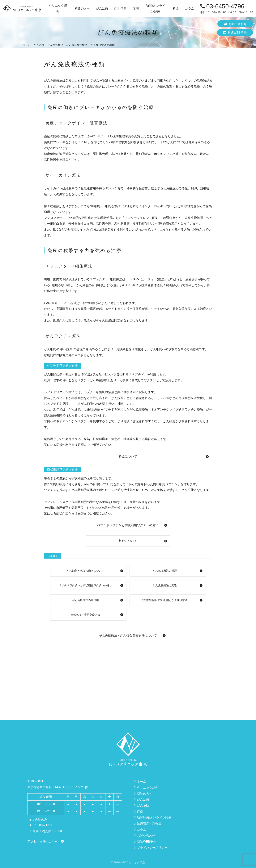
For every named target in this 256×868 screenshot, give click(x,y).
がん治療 (143, 800)
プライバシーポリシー (152, 848)
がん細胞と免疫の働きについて (85, 571)
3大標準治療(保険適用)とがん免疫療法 (165, 600)
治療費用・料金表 (149, 824)
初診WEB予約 (235, 32)
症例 (136, 9)
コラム (190, 9)
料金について (128, 456)
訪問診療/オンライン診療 (154, 818)
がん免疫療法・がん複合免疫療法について (128, 635)
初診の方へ (82, 9)
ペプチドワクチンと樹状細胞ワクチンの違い (128, 525)
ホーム (142, 782)
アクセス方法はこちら (43, 841)
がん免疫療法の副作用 (85, 600)
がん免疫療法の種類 (165, 571)
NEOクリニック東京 (133, 862)
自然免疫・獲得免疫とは (85, 615)
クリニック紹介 (148, 787)
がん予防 (143, 805)
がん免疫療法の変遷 (165, 585)
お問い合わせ (235, 24)
